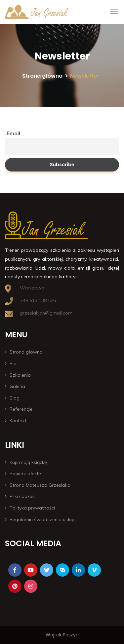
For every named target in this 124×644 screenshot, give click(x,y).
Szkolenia (20, 375)
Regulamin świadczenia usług (42, 519)
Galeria (17, 386)
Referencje (21, 409)
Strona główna (42, 76)
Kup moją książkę (28, 462)
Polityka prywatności (32, 508)
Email (13, 133)
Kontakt (18, 421)
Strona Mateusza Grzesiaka (40, 485)
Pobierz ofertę (25, 474)
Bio (13, 363)
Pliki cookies (23, 496)
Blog (15, 398)
